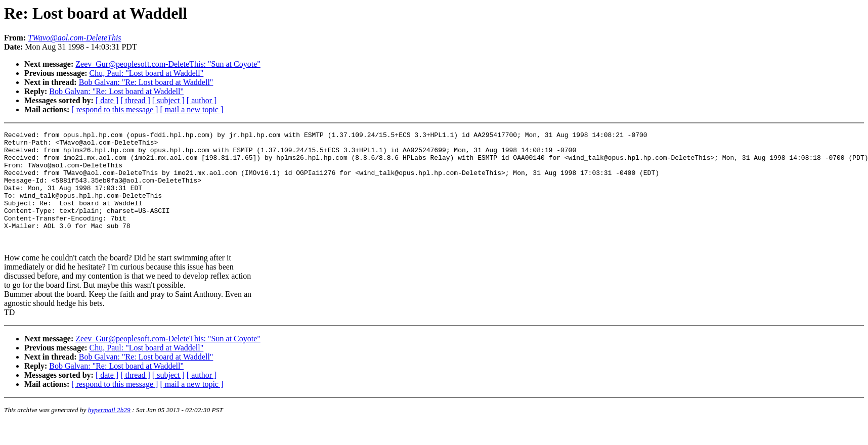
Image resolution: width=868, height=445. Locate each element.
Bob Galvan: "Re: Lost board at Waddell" (146, 82)
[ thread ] (135, 100)
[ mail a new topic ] (191, 109)
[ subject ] (168, 100)
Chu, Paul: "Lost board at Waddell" (147, 73)
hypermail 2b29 (109, 433)
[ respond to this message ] (115, 109)
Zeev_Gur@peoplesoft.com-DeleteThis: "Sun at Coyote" (168, 64)
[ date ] (107, 100)
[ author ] (202, 100)
